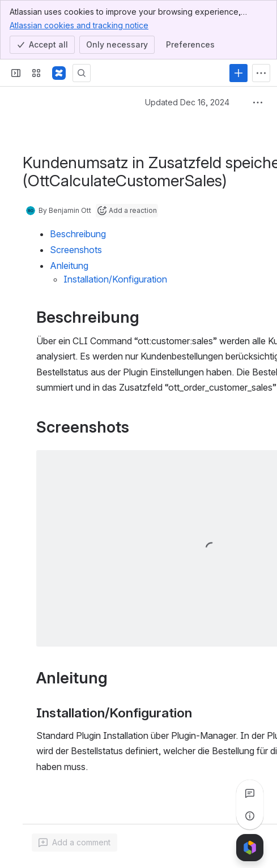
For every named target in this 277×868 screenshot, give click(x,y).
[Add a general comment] (74, 843)
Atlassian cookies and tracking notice (79, 25)
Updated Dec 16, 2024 (187, 102)
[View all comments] (250, 793)
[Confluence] (59, 73)
